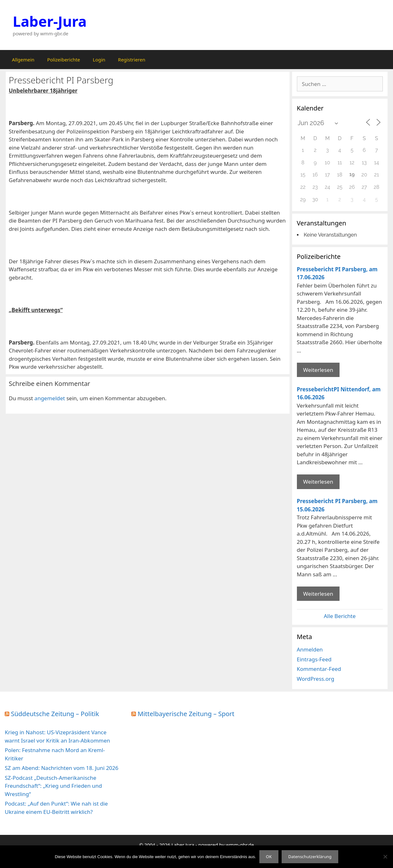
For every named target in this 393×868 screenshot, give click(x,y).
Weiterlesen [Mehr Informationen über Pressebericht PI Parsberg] (318, 370)
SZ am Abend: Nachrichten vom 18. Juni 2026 (62, 768)
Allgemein (23, 60)
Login (99, 60)
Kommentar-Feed (319, 669)
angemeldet (50, 398)
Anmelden (310, 649)
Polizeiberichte (63, 60)
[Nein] (385, 857)
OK (269, 857)
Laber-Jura (50, 21)
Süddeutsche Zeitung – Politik (55, 714)
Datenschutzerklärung (310, 857)
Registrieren (132, 60)
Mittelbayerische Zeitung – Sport (186, 714)
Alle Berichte (340, 616)
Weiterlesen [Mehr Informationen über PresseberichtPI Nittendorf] (318, 482)
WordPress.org (316, 679)
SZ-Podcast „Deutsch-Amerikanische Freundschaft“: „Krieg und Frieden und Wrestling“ (53, 786)
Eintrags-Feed (314, 659)
